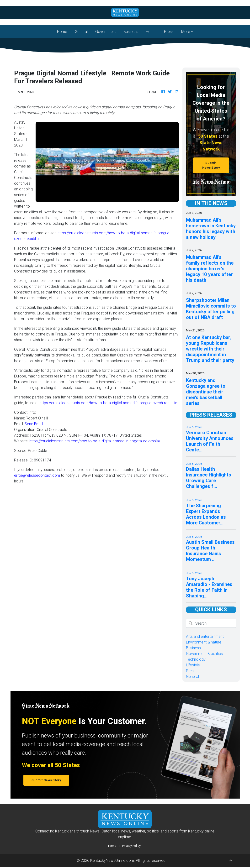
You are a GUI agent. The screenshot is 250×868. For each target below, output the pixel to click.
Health (151, 31)
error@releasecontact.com (37, 475)
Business (131, 31)
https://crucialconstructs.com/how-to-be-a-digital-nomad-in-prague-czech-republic (108, 403)
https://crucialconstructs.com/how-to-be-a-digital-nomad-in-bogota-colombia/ (95, 441)
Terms (112, 846)
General (81, 31)
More (186, 31)
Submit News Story (211, 165)
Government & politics (204, 654)
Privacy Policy (131, 846)
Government (106, 31)
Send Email (34, 424)
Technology (196, 659)
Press (169, 31)
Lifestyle (193, 665)
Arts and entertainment (205, 636)
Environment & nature (204, 642)
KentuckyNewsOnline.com (112, 860)
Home (64, 31)
